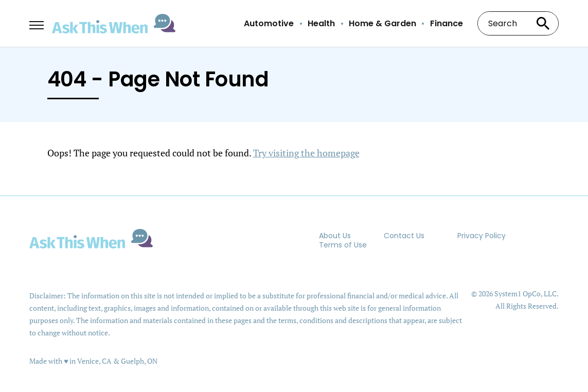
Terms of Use (343, 245)
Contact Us (404, 236)
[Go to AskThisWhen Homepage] (114, 24)
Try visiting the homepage (306, 153)
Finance (447, 24)
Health (321, 24)
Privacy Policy (482, 236)
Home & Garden (382, 24)
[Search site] (543, 23)
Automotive (269, 24)
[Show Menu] (36, 23)
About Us (335, 236)
